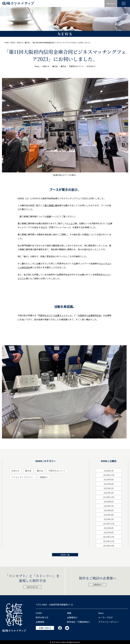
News (101, 613)
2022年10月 (109, 546)
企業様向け (98, 585)
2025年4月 (109, 484)
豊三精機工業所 (52, 205)
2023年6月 (109, 528)
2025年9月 (109, 479)
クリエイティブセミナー (23, 477)
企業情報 (40, 622)
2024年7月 (109, 506)
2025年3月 (109, 488)
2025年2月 (109, 493)
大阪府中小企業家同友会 (89, 315)
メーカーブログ (105, 617)
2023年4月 (109, 532)
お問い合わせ (45, 628)
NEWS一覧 (65, 555)
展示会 (55, 66)
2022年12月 (109, 537)
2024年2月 (109, 519)
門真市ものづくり (76, 66)
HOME (39, 613)
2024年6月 (109, 510)
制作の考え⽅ (42, 617)
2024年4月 (109, 515)
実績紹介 (44, 477)
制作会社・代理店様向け (78, 622)
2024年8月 (109, 502)
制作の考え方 (32, 587)
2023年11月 (109, 524)
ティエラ (71, 223)
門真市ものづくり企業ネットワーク (55, 315)
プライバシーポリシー (109, 622)
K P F (45, 227)
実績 (49, 216)
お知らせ (46, 66)
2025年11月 (109, 475)
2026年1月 (109, 471)
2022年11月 (109, 541)
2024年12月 (109, 497)
